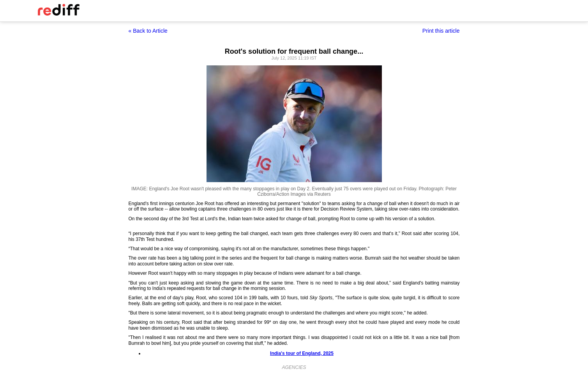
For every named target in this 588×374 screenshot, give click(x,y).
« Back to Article (148, 31)
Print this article (441, 31)
